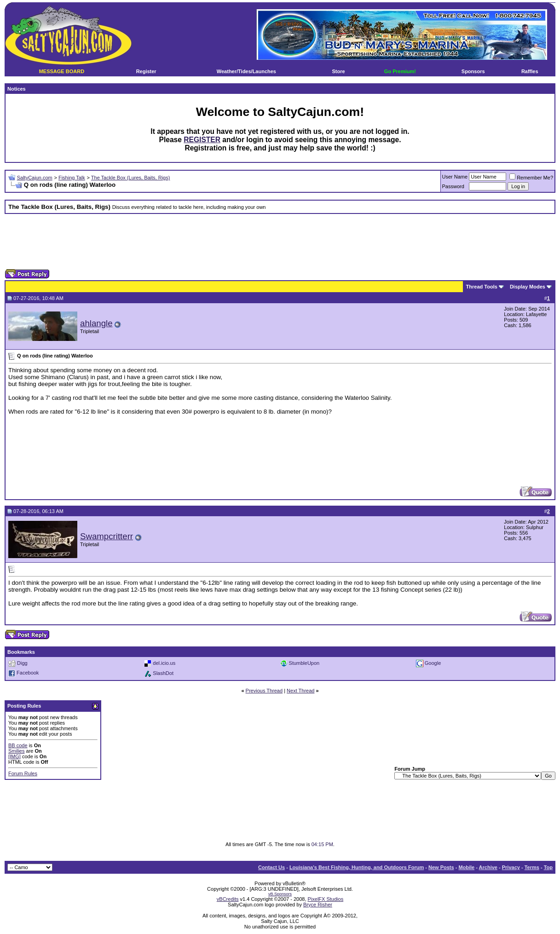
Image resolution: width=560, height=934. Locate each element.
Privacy (511, 867)
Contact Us (271, 867)
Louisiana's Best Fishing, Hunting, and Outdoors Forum (357, 867)
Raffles (530, 71)
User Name (455, 177)
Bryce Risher (318, 905)
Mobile (466, 867)
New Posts (441, 867)
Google (433, 663)
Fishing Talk (72, 178)
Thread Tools (482, 287)
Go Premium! (400, 71)
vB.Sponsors (280, 894)
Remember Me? (531, 178)
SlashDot (163, 673)
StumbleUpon (304, 663)
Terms (532, 867)
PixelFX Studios (326, 899)
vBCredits (228, 899)
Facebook (28, 673)
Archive (488, 867)
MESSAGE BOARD (62, 71)
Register (146, 71)
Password (453, 186)
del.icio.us (164, 663)
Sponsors (473, 71)
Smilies (16, 751)
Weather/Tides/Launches (246, 71)
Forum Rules (23, 773)
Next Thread (300, 691)
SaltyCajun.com (35, 178)
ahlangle (96, 323)
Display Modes (528, 287)
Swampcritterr (107, 536)
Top (548, 867)
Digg (22, 663)
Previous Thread (264, 691)
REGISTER (202, 140)
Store (339, 71)
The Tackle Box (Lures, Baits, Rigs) (131, 178)
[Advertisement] (280, 242)
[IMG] (14, 756)
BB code (18, 745)
